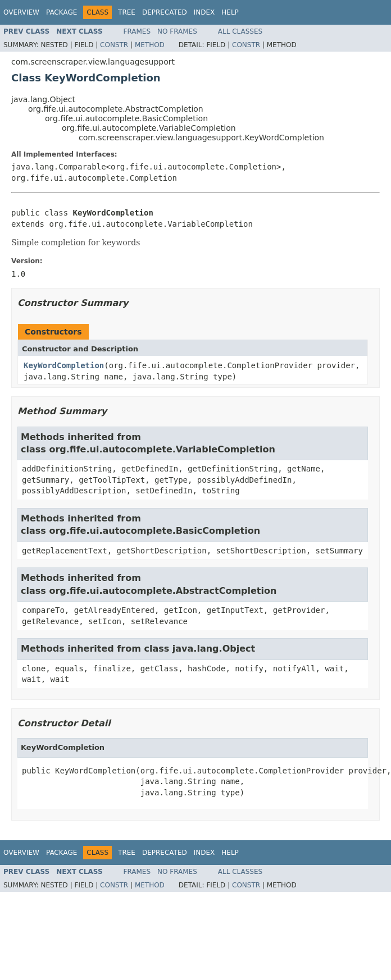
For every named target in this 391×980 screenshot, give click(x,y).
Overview (21, 12)
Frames (137, 31)
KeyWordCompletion (64, 365)
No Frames (177, 31)
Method (150, 45)
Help (230, 12)
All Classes (240, 31)
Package (62, 12)
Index (204, 12)
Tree (127, 12)
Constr (114, 45)
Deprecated (165, 12)
